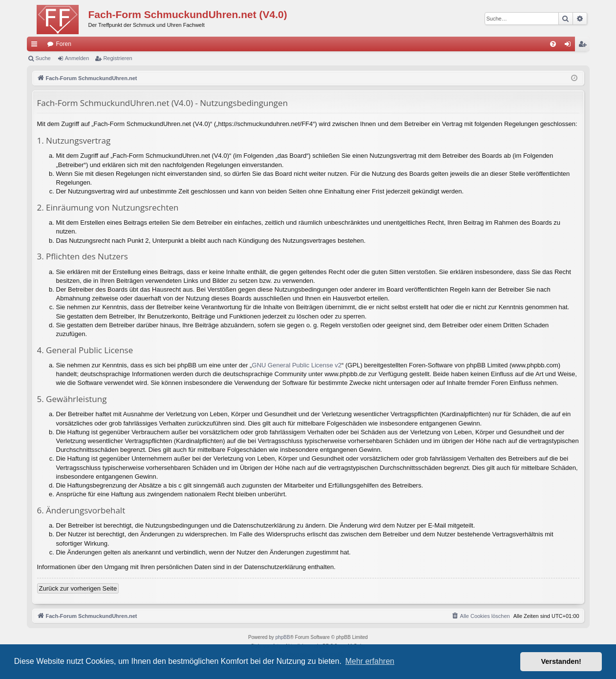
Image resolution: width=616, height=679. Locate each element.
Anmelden (77, 58)
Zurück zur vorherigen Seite (78, 588)
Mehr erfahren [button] (370, 661)
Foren (64, 44)
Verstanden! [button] (561, 661)
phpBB (283, 637)
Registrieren (117, 58)
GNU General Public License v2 (297, 365)
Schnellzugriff (36, 46)
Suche (43, 58)
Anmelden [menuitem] (569, 46)
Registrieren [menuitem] (584, 46)
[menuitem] (553, 44)
